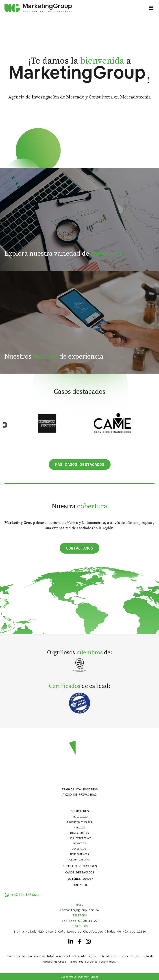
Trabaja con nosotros (80, 789)
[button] (124, 8)
